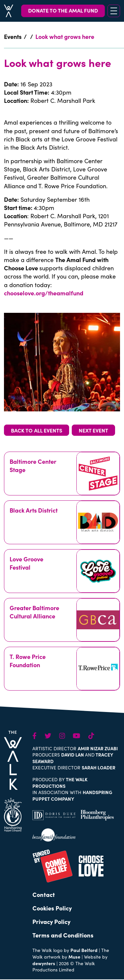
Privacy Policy (51, 921)
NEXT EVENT (93, 430)
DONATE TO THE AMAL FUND (63, 10)
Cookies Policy (52, 908)
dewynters (44, 963)
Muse (74, 957)
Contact (44, 894)
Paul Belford (84, 950)
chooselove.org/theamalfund (44, 293)
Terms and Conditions (63, 935)
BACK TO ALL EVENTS (37, 430)
